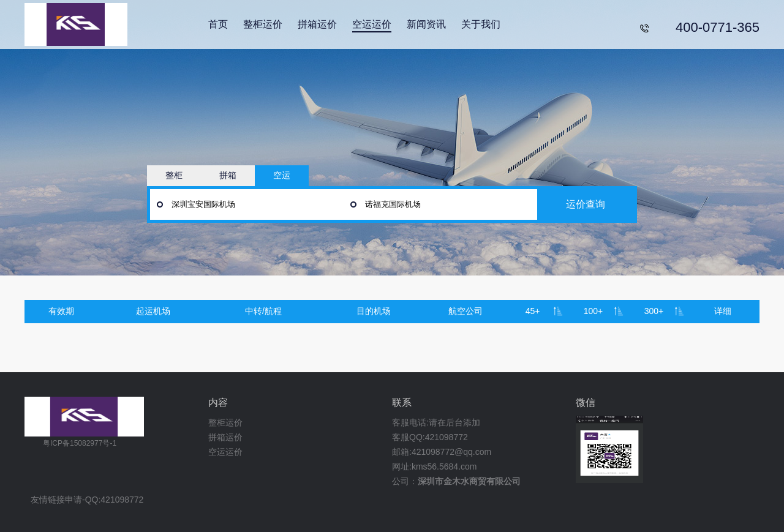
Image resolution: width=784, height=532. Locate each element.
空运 (282, 175)
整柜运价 (263, 24)
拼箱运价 (317, 24)
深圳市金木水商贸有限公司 (469, 481)
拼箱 (228, 175)
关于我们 (481, 24)
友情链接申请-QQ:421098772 (87, 500)
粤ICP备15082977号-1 (80, 443)
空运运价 (372, 24)
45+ (533, 311)
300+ (654, 311)
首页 (218, 24)
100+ (594, 311)
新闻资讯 (426, 24)
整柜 (174, 175)
